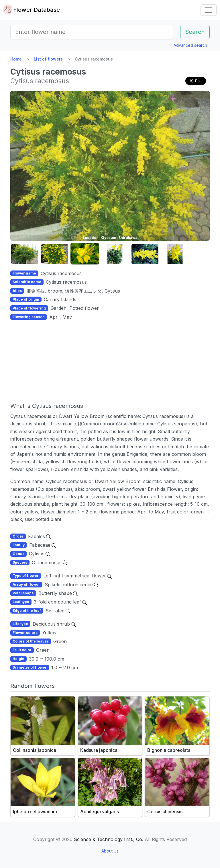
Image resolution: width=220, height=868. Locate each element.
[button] (25, 254)
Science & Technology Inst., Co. (109, 839)
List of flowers (48, 59)
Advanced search (190, 45)
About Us (110, 851)
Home (16, 59)
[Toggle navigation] (209, 10)
